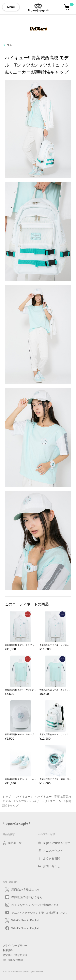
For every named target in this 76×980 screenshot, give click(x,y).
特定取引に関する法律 (15, 955)
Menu (11, 7)
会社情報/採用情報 (13, 960)
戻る (9, 45)
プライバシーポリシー (15, 946)
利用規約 (8, 950)
